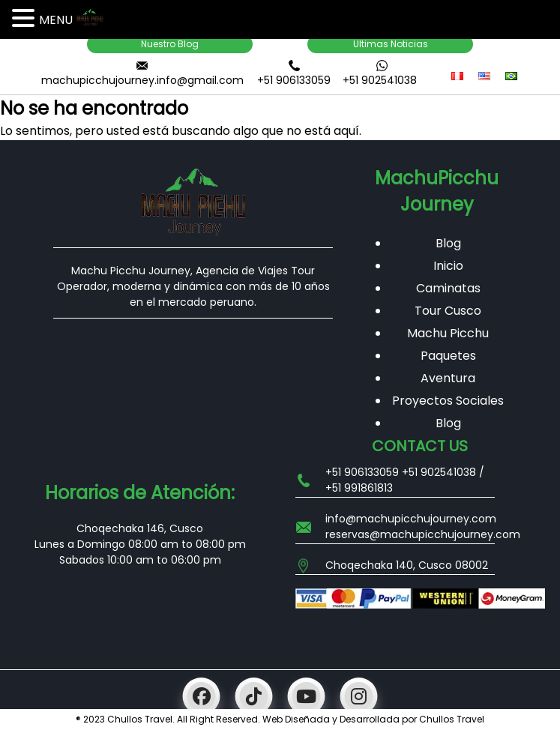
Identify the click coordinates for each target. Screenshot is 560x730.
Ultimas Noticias (391, 44)
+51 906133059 (294, 80)
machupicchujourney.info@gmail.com (142, 80)
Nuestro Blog (170, 44)
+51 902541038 (380, 80)
